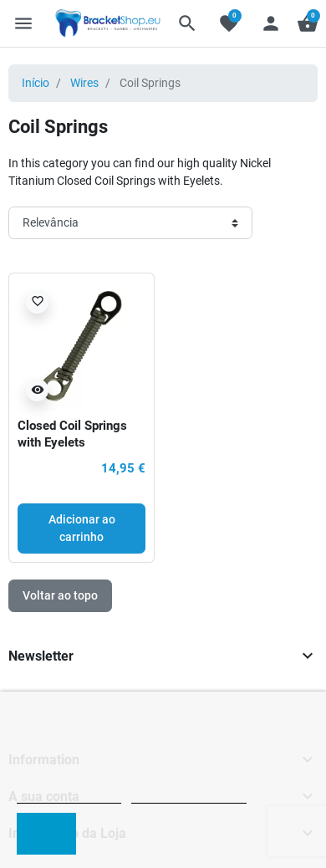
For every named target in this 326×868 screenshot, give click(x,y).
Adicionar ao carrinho (82, 528)
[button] (187, 23)
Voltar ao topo (60, 595)
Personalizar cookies (189, 796)
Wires (84, 83)
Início (36, 83)
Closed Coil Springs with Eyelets (72, 434)
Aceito (46, 833)
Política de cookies (69, 796)
